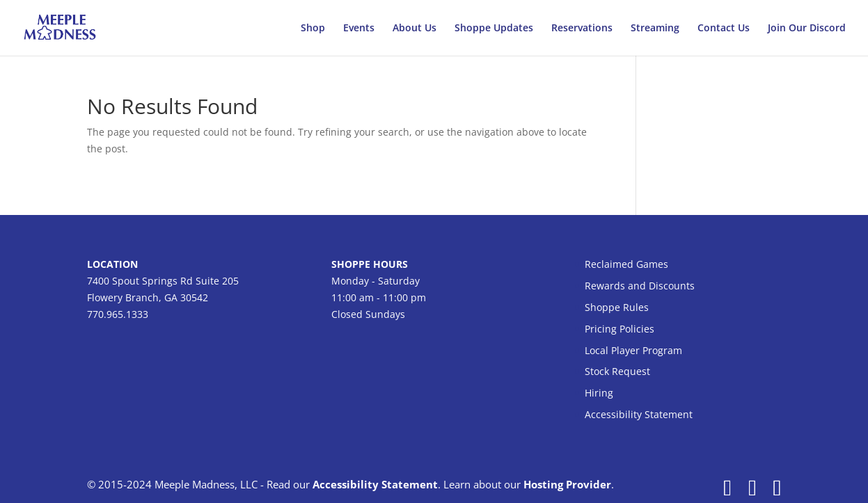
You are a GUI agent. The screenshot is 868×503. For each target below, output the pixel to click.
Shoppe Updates (494, 29)
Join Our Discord (807, 29)
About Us (415, 29)
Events (359, 29)
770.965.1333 (118, 314)
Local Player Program (633, 350)
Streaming (655, 29)
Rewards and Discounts (640, 286)
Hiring (599, 393)
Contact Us (724, 29)
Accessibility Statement (639, 414)
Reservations (582, 29)
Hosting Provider (567, 484)
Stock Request (617, 371)
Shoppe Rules (617, 307)
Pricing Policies (620, 329)
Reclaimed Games (626, 264)
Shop (313, 29)
